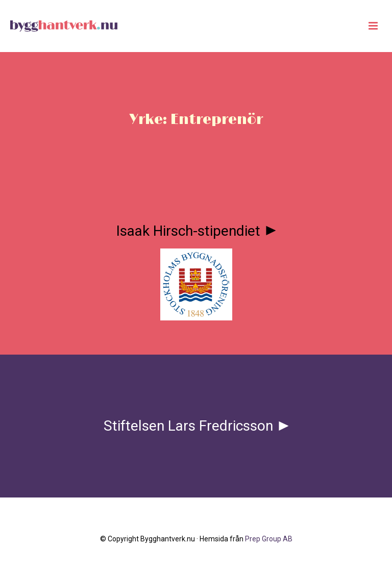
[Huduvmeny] (373, 26)
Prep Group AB (269, 539)
